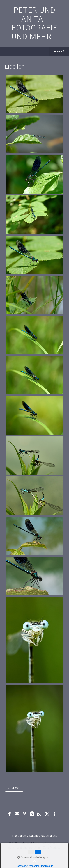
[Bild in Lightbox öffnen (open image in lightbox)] (34, 94)
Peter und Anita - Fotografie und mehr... (35, 23)
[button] (14, 788)
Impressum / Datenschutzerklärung (34, 836)
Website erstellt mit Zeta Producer (39, 848)
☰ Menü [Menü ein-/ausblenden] (59, 52)
